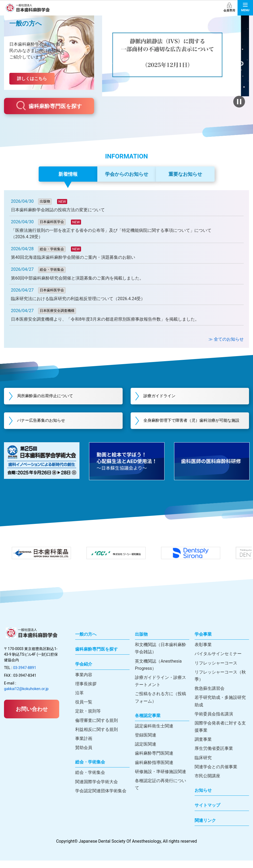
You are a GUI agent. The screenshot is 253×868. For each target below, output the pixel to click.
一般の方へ (86, 642)
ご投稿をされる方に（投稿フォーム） (160, 705)
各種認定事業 (148, 723)
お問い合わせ (32, 716)
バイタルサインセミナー (218, 661)
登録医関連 (146, 743)
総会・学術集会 (90, 770)
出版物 (141, 642)
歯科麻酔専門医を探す (49, 106)
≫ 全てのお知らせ (226, 339)
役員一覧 (84, 710)
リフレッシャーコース (216, 670)
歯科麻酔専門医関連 (154, 761)
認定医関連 (146, 752)
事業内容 (84, 682)
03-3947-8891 (25, 675)
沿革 (79, 700)
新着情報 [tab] (68, 174)
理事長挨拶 (86, 691)
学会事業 (203, 642)
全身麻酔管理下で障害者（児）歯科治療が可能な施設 (194, 425)
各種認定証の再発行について (160, 792)
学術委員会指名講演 (214, 721)
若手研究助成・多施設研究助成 (220, 709)
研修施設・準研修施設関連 (160, 779)
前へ (110, 64)
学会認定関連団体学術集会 (101, 798)
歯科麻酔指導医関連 (154, 770)
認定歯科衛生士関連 (154, 733)
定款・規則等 (88, 719)
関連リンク (205, 828)
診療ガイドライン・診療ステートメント (160, 688)
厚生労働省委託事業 (214, 756)
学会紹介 (84, 672)
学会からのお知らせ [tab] (127, 174)
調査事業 (203, 747)
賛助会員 (84, 755)
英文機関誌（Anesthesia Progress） (158, 672)
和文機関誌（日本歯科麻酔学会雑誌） (160, 656)
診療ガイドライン (164, 396)
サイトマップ (207, 813)
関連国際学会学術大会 (97, 789)
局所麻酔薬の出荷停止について (50, 396)
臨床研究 (203, 765)
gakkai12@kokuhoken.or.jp (26, 696)
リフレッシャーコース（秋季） (220, 683)
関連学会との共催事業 (216, 774)
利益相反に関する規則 (97, 737)
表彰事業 (203, 652)
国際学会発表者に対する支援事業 (220, 734)
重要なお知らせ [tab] (185, 174)
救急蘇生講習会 (210, 696)
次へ (241, 64)
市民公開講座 (207, 783)
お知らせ (203, 798)
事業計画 (84, 746)
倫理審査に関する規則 (97, 728)
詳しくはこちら (32, 79)
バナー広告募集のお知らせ (46, 425)
